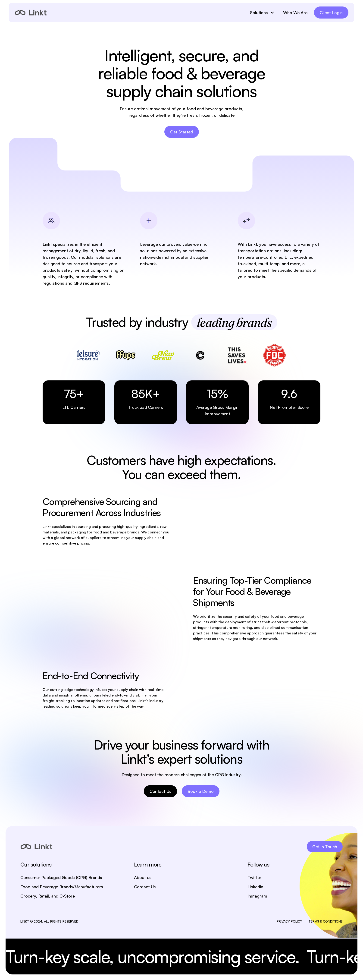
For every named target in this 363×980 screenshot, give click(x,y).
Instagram (257, 896)
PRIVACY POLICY (289, 921)
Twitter (254, 877)
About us (143, 877)
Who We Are (295, 13)
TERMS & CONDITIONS (326, 921)
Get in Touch (325, 847)
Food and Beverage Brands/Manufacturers (62, 887)
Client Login (331, 13)
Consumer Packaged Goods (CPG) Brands (61, 877)
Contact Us (160, 791)
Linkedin (255, 887)
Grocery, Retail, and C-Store (48, 896)
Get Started (182, 132)
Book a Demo (201, 791)
